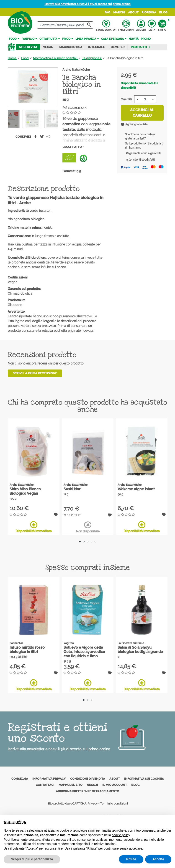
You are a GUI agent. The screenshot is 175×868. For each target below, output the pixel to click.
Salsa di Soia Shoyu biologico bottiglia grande (140, 650)
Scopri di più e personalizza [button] (32, 859)
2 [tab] (84, 542)
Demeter (118, 47)
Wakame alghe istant (136, 489)
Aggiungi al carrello (142, 113)
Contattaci (45, 785)
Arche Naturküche (76, 70)
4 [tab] (91, 542)
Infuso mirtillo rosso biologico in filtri (27, 650)
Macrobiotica (71, 47)
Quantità (127, 99)
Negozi (92, 785)
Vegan (48, 47)
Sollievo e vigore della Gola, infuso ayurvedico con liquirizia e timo (84, 652)
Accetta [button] (158, 859)
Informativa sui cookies (144, 779)
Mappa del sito (71, 785)
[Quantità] (145, 99)
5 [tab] (95, 542)
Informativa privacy (49, 779)
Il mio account (115, 785)
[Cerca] (65, 25)
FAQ (107, 12)
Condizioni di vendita (88, 779)
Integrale (97, 47)
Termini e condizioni (114, 803)
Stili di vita (28, 47)
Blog (163, 12)
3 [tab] (88, 542)
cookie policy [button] (121, 835)
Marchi (119, 12)
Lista (152, 25)
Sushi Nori (72, 489)
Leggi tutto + (73, 147)
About (133, 12)
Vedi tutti (141, 47)
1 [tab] (80, 542)
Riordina (149, 12)
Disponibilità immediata (34, 527)
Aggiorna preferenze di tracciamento (87, 791)
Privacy (93, 803)
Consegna (20, 779)
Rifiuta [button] (131, 859)
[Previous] (54, 119)
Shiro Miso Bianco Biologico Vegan (25, 491)
